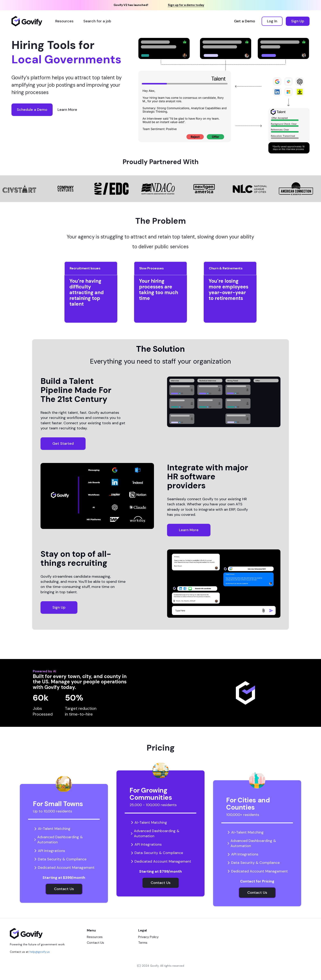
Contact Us (95, 943)
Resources (95, 937)
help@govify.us (40, 952)
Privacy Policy (148, 937)
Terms (143, 943)
